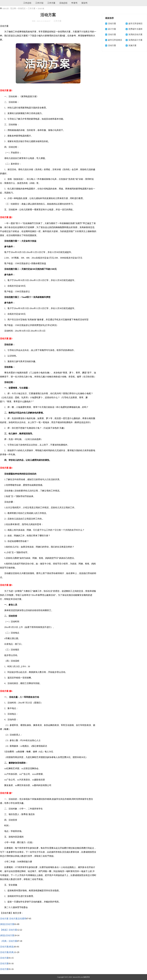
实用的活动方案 (135, 34)
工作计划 (39, 3)
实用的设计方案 (135, 40)
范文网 (13, 8)
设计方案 (112, 29)
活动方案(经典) (7, 952)
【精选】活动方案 (9, 930)
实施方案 (132, 45)
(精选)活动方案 (7, 935)
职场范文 (22, 8)
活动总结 (63, 3)
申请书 (74, 3)
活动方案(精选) (7, 947)
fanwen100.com (78, 977)
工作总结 (27, 3)
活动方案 (4, 958)
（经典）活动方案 (9, 941)
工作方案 (51, 3)
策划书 (84, 3)
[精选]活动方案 (7, 924)
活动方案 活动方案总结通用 (13, 919)
